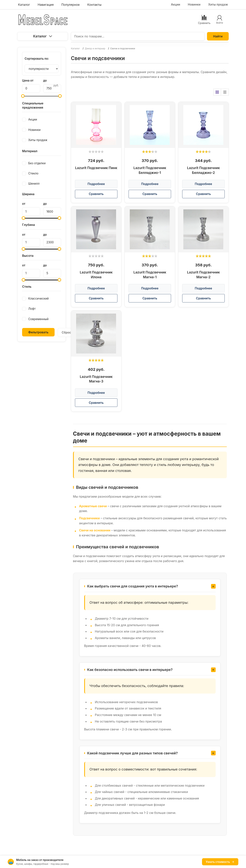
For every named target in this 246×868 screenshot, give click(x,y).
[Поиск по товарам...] (138, 36)
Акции (175, 5)
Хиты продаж (218, 5)
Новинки (194, 5)
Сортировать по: (37, 59)
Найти (218, 36)
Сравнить (96, 194)
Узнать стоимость (220, 862)
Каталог (42, 36)
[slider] (96, 152)
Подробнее (96, 184)
